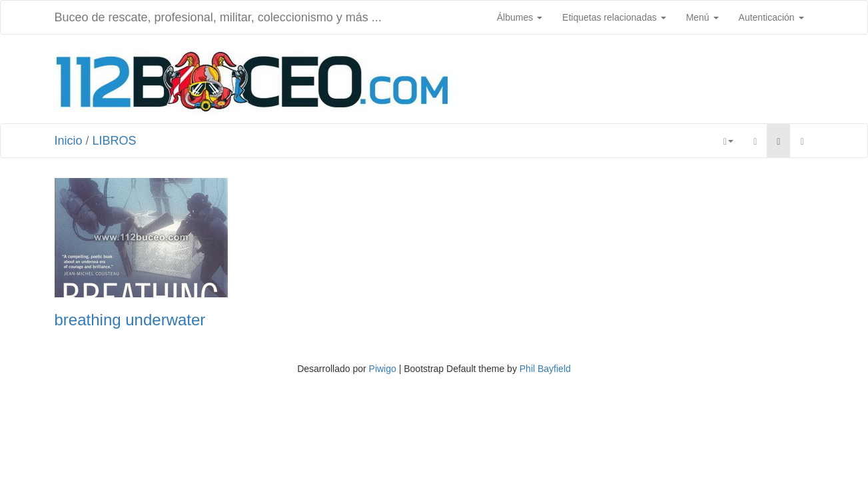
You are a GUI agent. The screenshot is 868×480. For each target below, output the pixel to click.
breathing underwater (130, 320)
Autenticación (771, 17)
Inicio (69, 141)
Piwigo (383, 369)
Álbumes (520, 17)
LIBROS (115, 141)
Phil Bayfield (545, 369)
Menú (702, 17)
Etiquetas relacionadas (614, 17)
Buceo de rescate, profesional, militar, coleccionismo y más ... (218, 17)
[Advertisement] (640, 81)
